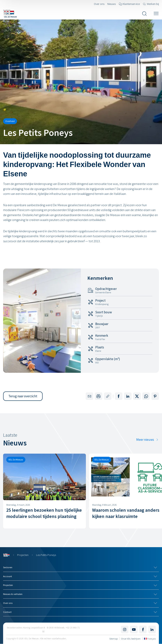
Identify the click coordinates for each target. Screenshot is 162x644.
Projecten (23, 555)
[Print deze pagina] (99, 396)
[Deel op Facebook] (119, 396)
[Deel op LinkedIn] (128, 396)
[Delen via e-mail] (89, 396)
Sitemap (113, 639)
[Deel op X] (137, 396)
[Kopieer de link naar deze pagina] (108, 396)
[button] (23, 396)
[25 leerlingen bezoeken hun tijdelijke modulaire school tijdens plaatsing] (45, 491)
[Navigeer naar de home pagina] (10, 14)
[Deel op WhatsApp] (146, 396)
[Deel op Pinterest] (155, 396)
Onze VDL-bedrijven (131, 639)
